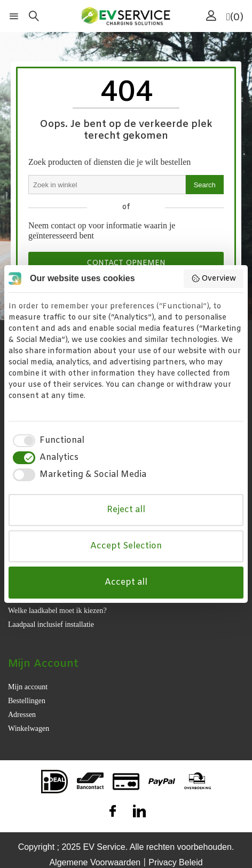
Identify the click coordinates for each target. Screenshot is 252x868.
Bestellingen (27, 701)
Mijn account (28, 687)
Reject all (126, 510)
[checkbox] (46, 441)
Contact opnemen (126, 263)
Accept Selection (126, 546)
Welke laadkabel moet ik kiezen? (57, 611)
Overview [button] (214, 279)
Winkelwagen (29, 728)
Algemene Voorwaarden (95, 862)
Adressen (22, 715)
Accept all (126, 582)
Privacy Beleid (175, 862)
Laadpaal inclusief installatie (51, 624)
